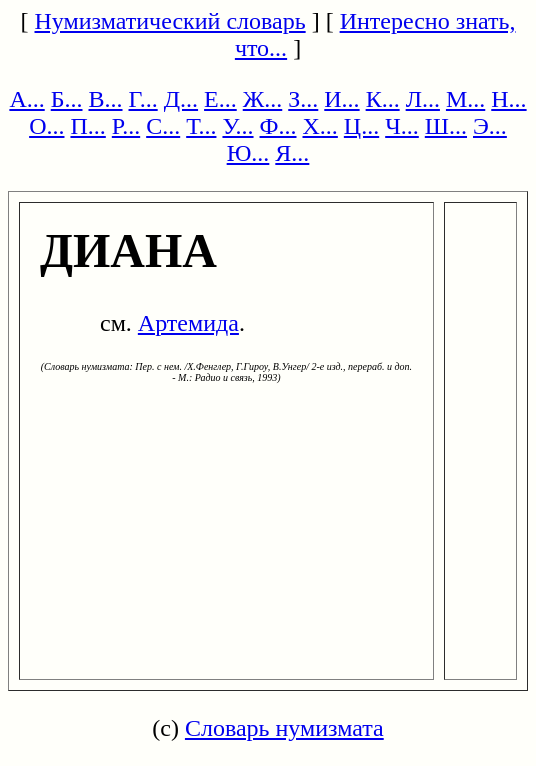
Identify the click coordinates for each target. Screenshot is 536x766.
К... (383, 99)
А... (26, 99)
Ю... (248, 153)
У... (237, 126)
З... (303, 99)
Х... (320, 126)
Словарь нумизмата (284, 728)
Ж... (263, 99)
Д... (181, 99)
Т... (201, 126)
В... (106, 99)
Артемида (188, 323)
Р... (126, 126)
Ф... (278, 126)
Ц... (361, 126)
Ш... (446, 126)
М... (465, 99)
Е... (220, 99)
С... (163, 126)
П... (87, 126)
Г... (143, 99)
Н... (508, 99)
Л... (423, 99)
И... (341, 99)
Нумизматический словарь (170, 21)
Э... (490, 126)
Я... (292, 153)
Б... (67, 99)
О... (46, 126)
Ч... (402, 126)
